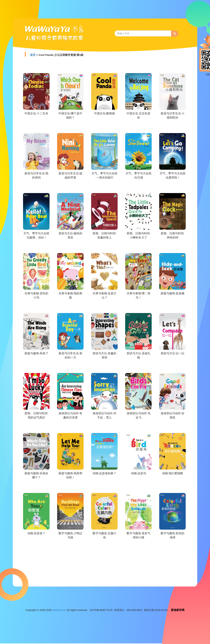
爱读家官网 (178, 610)
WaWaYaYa (59, 610)
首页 (33, 55)
